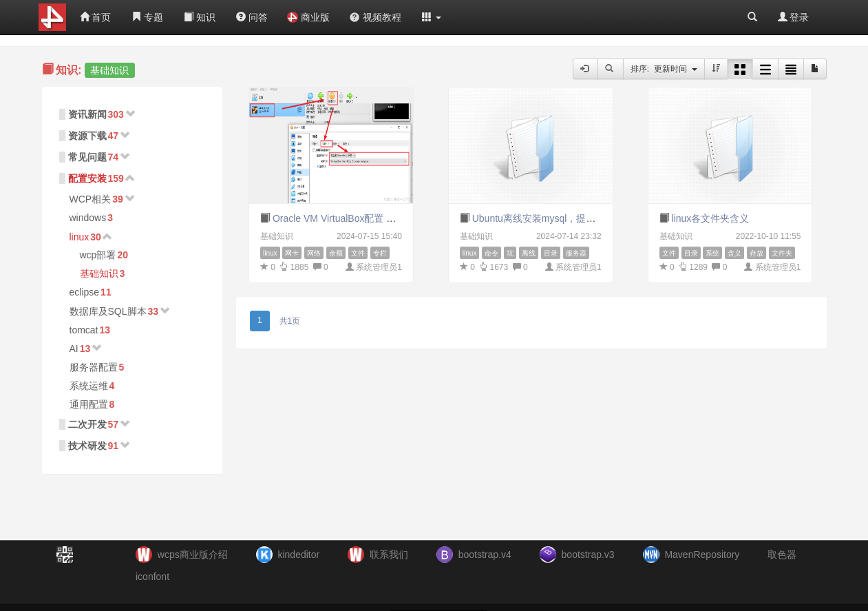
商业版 (308, 17)
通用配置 (89, 404)
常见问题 (87, 157)
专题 (147, 17)
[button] (432, 17)
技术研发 (87, 446)
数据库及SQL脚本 (108, 311)
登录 (794, 17)
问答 (252, 17)
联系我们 (389, 555)
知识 (200, 17)
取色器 (782, 555)
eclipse (85, 292)
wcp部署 (98, 255)
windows (88, 218)
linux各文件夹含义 (711, 218)
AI (74, 349)
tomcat (84, 330)
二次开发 (87, 424)
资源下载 (87, 136)
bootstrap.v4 (485, 555)
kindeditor (298, 555)
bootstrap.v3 (588, 555)
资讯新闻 (87, 114)
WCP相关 (91, 199)
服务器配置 (94, 367)
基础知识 (99, 273)
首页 (96, 17)
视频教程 (375, 17)
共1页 (290, 321)
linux (80, 237)
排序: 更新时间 (664, 69)
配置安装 (87, 178)
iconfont (152, 577)
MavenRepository (702, 555)
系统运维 (89, 386)
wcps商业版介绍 (193, 555)
